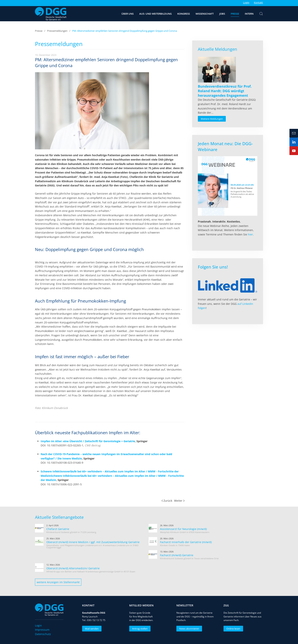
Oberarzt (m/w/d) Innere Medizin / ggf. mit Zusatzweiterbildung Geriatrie (93, 542)
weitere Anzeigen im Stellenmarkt (58, 582)
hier (250, 234)
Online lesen (233, 629)
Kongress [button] (184, 14)
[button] (261, 14)
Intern (249, 14)
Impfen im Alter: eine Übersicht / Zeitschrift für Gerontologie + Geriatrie (88, 441)
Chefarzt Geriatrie (58, 529)
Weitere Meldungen (212, 119)
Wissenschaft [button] (205, 14)
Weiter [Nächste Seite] (179, 501)
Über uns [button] (128, 14)
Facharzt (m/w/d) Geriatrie (177, 555)
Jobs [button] (222, 14)
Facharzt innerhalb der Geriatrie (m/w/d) (186, 542)
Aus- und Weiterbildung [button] (155, 14)
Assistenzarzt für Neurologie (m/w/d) (183, 529)
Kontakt (258, 2)
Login (246, 2)
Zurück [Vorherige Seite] (167, 501)
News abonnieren (188, 629)
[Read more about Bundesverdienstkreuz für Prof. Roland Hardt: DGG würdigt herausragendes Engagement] (217, 70)
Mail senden (91, 629)
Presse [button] (235, 14)
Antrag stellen (139, 629)
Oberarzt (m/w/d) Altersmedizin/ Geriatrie (73, 568)
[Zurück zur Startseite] (51, 14)
